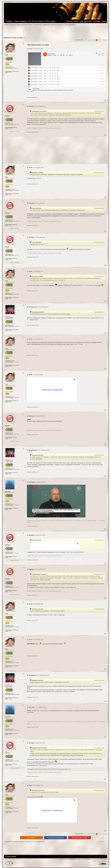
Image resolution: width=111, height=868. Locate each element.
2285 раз (15, 127)
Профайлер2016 (37, 111)
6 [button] (99, 40)
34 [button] (104, 40)
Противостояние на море (13, 38)
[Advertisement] (55, 31)
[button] (85, 40)
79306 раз (15, 508)
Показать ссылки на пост (33, 97)
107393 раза (16, 71)
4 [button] (95, 40)
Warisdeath (35, 312)
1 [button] (90, 40)
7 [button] (101, 40)
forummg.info (73, 859)
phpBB (88, 859)
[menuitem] (29, 21)
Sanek (34, 208)
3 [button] (93, 40)
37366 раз (15, 330)
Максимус (35, 173)
